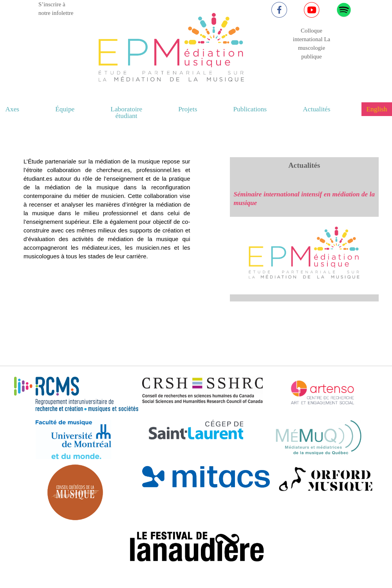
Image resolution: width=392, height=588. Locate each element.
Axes (13, 109)
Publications (250, 109)
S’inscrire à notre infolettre (56, 9)
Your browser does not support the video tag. (105, 236)
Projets (188, 109)
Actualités (316, 109)
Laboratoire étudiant (126, 113)
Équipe (65, 109)
